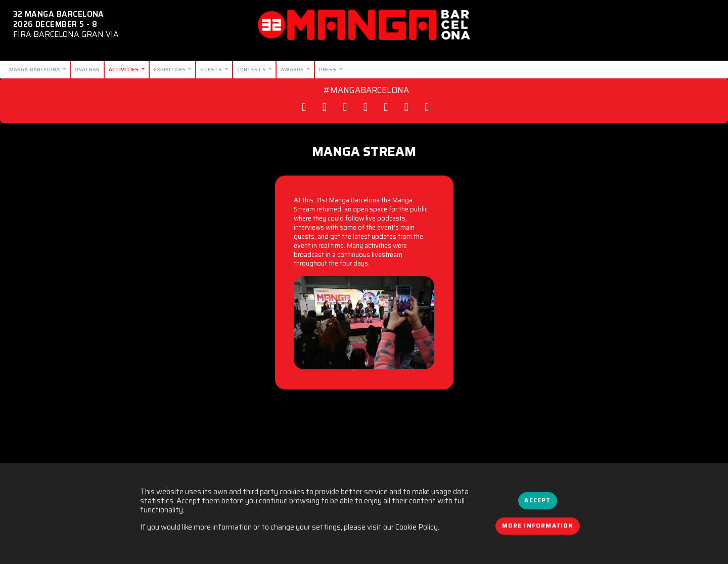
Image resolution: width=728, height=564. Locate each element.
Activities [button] (124, 69)
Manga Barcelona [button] (35, 69)
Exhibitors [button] (170, 69)
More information (538, 526)
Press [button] (329, 69)
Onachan (87, 69)
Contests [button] (252, 69)
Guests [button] (212, 69)
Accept (537, 500)
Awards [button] (293, 69)
